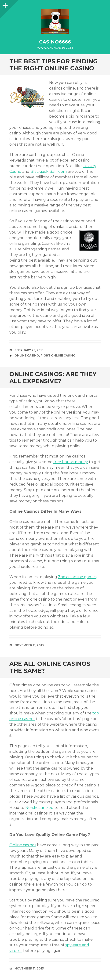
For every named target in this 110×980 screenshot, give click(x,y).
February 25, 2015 (29, 350)
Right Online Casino (58, 355)
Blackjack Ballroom (49, 171)
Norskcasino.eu (39, 808)
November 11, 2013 (29, 645)
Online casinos (23, 845)
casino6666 (55, 42)
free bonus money (71, 462)
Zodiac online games (77, 577)
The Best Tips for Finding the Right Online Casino (54, 65)
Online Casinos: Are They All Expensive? (53, 378)
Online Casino (27, 355)
